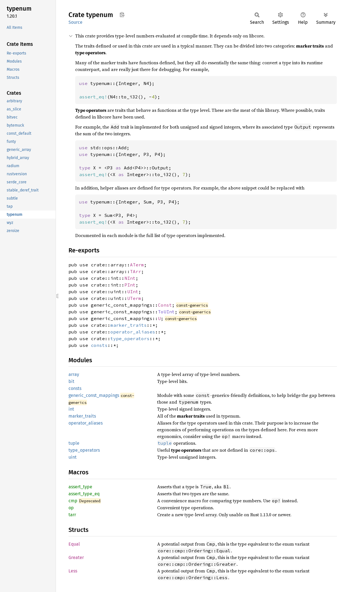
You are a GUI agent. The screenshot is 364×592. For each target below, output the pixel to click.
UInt (133, 292)
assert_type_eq (84, 494)
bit (71, 381)
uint (73, 457)
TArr (136, 271)
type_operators (130, 338)
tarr (72, 515)
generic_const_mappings (94, 395)
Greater (76, 557)
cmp (73, 501)
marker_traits (129, 325)
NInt (130, 278)
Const (165, 305)
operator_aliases (133, 332)
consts (99, 345)
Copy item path (122, 15)
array (74, 374)
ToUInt (166, 312)
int (71, 409)
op (71, 508)
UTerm (134, 298)
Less (73, 571)
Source (75, 22)
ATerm (137, 265)
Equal (74, 544)
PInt (130, 285)
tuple (74, 443)
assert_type (80, 487)
